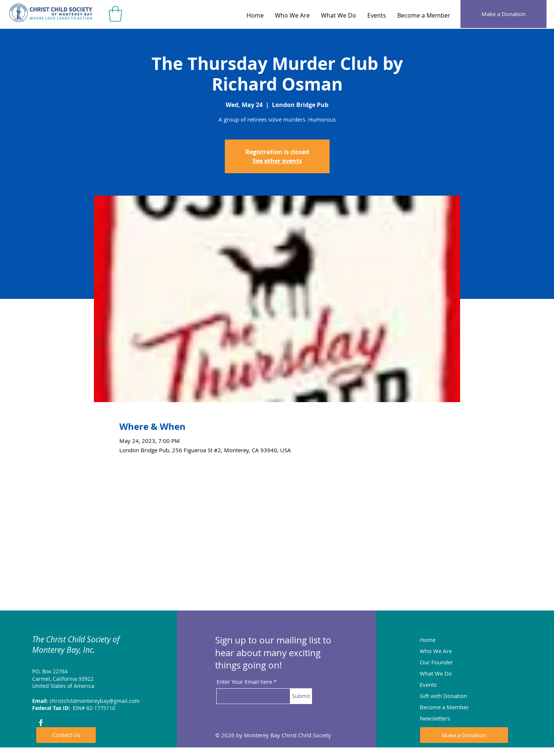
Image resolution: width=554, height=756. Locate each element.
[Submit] (301, 696)
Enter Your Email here (244, 682)
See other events (277, 161)
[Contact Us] (66, 735)
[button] (115, 14)
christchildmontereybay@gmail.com (94, 701)
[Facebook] (41, 723)
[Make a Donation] (504, 14)
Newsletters (435, 718)
